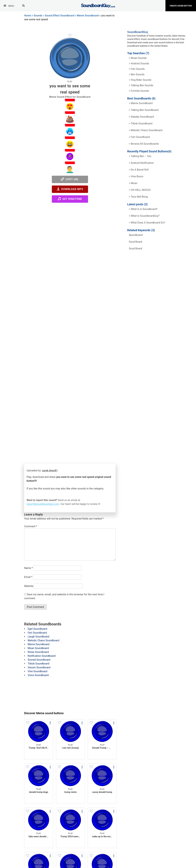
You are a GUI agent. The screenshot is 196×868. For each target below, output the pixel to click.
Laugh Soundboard (38, 637)
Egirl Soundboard (37, 629)
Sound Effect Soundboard (60, 16)
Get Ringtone (70, 199)
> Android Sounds (139, 63)
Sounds (38, 16)
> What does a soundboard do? (147, 223)
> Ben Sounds (137, 74)
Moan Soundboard (38, 648)
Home (28, 16)
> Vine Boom (136, 176)
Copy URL (70, 179)
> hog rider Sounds (140, 80)
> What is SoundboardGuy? (144, 216)
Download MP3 (70, 189)
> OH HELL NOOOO (140, 190)
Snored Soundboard (39, 660)
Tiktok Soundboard (38, 664)
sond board (136, 242)
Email (28, 577)
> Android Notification (141, 163)
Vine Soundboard (37, 671)
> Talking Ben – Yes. (140, 156)
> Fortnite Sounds (139, 91)
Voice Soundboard (38, 675)
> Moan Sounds (138, 58)
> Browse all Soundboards (144, 144)
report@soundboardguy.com (43, 504)
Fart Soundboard (37, 633)
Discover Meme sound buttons (44, 713)
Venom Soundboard (39, 667)
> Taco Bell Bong (138, 197)
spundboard (136, 235)
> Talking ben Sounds (141, 85)
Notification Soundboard (42, 656)
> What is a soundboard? (143, 209)
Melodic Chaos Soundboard (43, 640)
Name (28, 568)
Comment (31, 526)
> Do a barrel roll (139, 170)
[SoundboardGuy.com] (98, 5)
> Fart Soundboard (139, 137)
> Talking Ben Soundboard (144, 110)
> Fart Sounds (137, 69)
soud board (136, 248)
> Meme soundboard (141, 103)
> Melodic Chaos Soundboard (146, 130)
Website (29, 586)
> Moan (133, 183)
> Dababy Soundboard (141, 117)
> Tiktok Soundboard (141, 123)
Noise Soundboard (38, 652)
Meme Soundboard (88, 16)
